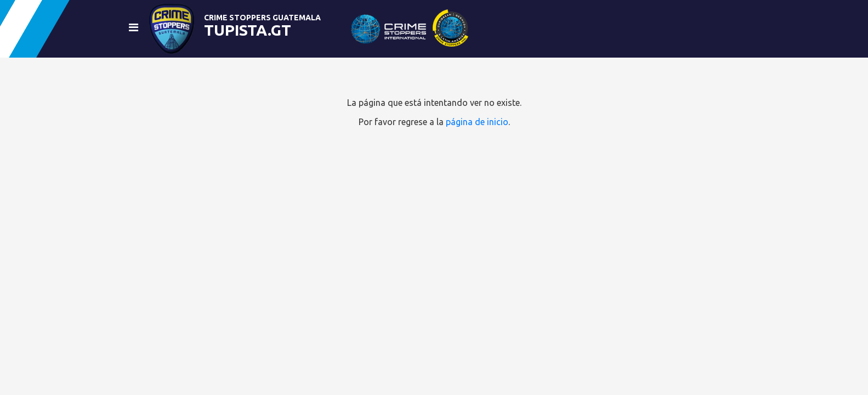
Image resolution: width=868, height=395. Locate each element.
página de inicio (477, 122)
